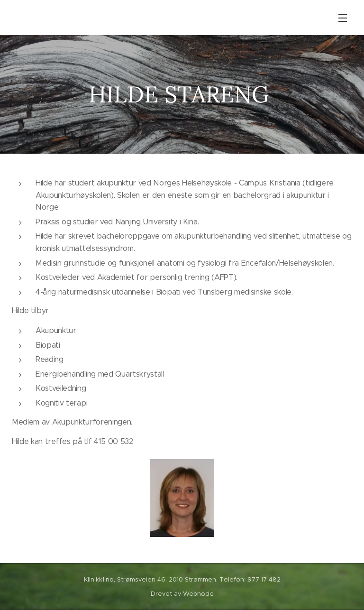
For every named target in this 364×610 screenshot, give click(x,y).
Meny (343, 18)
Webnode (198, 594)
